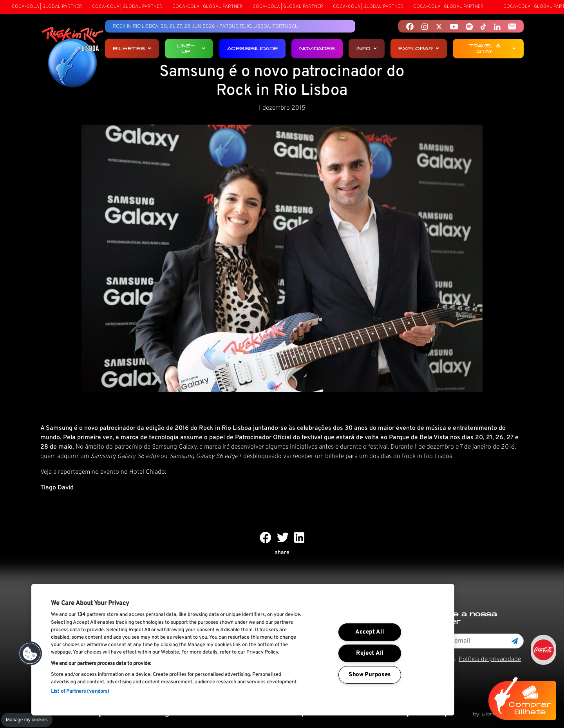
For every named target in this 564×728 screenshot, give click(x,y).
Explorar (419, 48)
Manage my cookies (27, 720)
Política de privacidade (490, 659)
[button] (30, 654)
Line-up (191, 48)
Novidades (317, 48)
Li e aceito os (470, 659)
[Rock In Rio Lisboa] (73, 58)
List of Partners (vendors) (80, 692)
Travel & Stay (492, 48)
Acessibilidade (252, 48)
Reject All (370, 653)
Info (367, 48)
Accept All (370, 632)
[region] (243, 650)
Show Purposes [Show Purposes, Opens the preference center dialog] (370, 675)
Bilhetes (132, 48)
